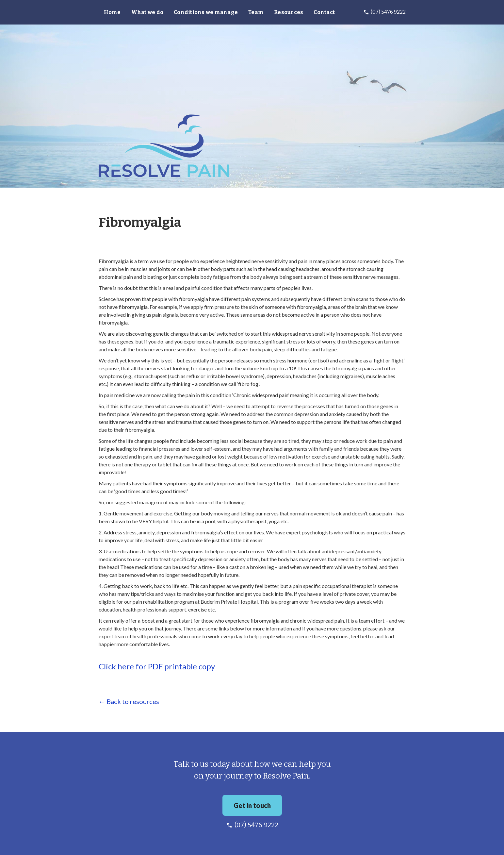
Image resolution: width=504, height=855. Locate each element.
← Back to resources (129, 701)
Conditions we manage (206, 12)
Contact (324, 12)
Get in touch (252, 805)
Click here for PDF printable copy (157, 666)
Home (112, 12)
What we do (147, 12)
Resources (289, 12)
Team (256, 12)
